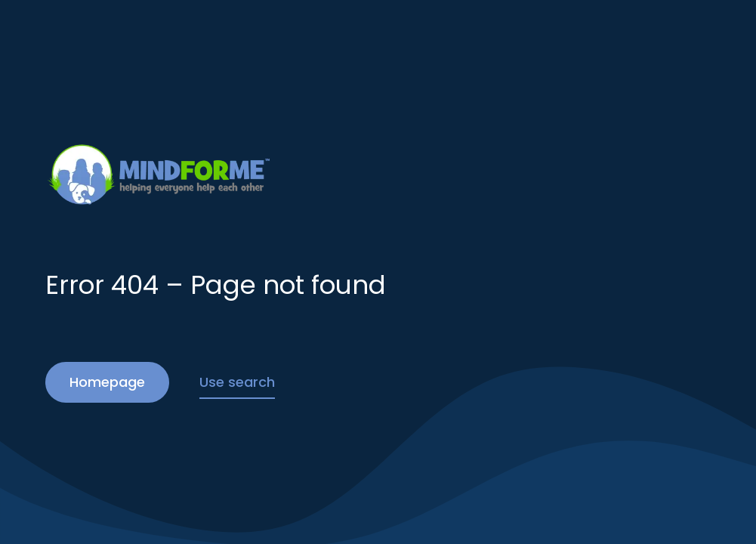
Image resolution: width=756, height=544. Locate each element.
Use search (237, 382)
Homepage (107, 382)
